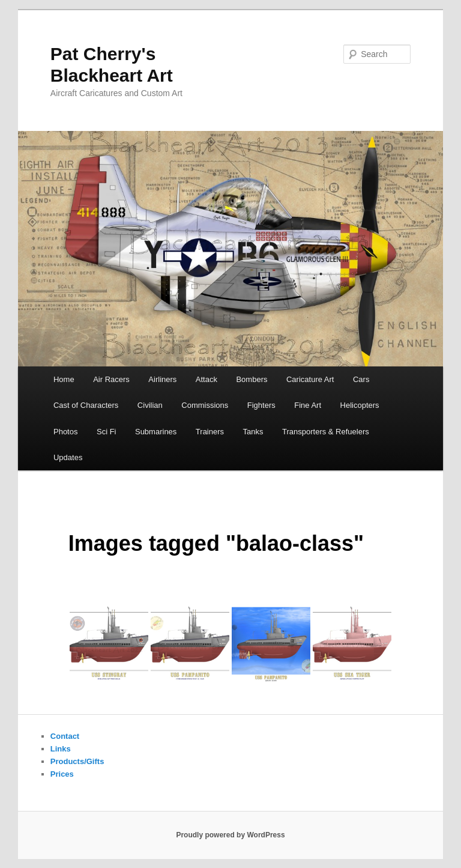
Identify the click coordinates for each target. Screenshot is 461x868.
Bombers (252, 379)
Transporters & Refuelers (326, 432)
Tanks (253, 432)
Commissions (205, 405)
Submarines (156, 432)
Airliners (162, 379)
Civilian (150, 405)
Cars (361, 379)
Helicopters (360, 405)
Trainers (210, 432)
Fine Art (308, 405)
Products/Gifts (77, 761)
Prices (62, 774)
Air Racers (111, 379)
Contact (65, 736)
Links (61, 749)
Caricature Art (310, 379)
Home (64, 379)
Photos (65, 432)
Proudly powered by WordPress (230, 835)
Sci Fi (107, 432)
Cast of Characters (86, 405)
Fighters (261, 405)
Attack (206, 379)
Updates (68, 457)
